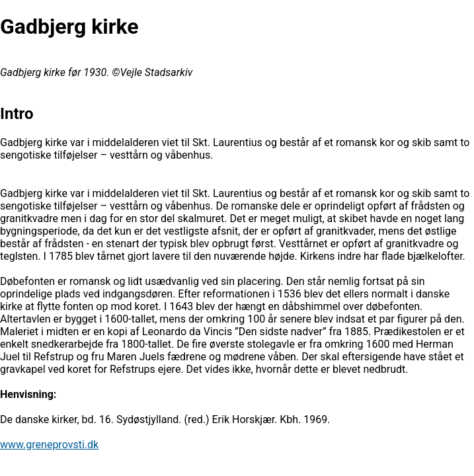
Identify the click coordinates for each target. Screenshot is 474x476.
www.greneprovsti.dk (49, 445)
